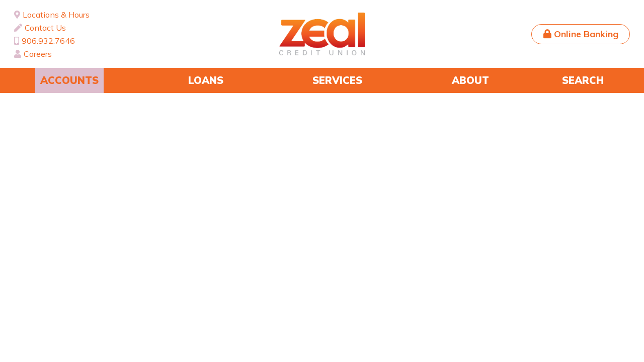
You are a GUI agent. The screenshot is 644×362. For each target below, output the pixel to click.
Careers (38, 54)
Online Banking (586, 34)
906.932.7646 (48, 41)
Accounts (69, 80)
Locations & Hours (56, 15)
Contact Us (45, 28)
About (470, 80)
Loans (206, 80)
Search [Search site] (583, 80)
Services (337, 80)
